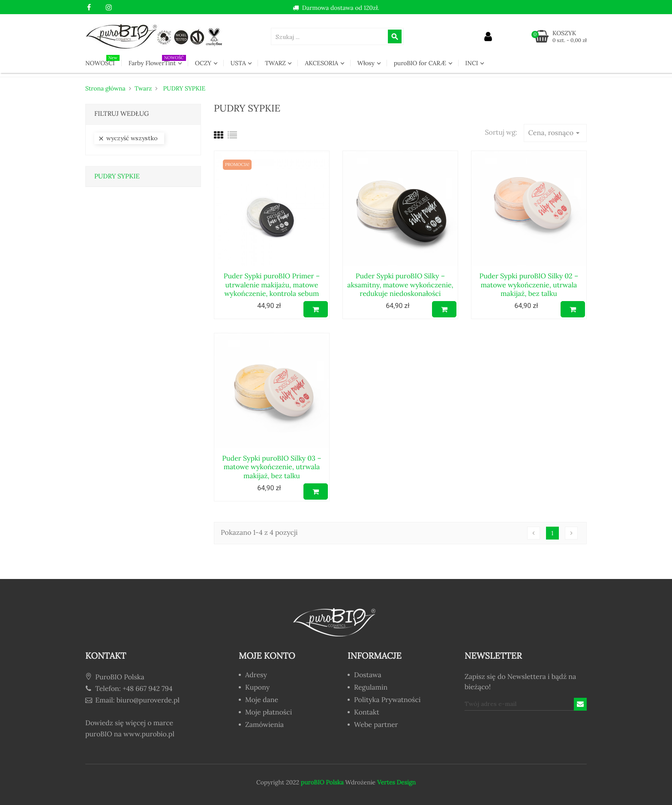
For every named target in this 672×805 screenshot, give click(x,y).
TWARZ (276, 63)
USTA (239, 63)
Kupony (257, 688)
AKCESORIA (322, 63)
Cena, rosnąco (555, 133)
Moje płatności (268, 713)
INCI (472, 63)
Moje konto (267, 656)
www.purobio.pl (149, 734)
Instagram (109, 8)
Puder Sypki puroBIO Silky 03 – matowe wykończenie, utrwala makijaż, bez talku (271, 467)
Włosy (367, 63)
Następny (571, 533)
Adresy (256, 675)
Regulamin (371, 688)
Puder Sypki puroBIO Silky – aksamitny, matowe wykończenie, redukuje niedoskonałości (400, 285)
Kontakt (367, 713)
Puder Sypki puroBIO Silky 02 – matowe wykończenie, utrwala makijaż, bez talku (529, 285)
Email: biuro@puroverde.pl (132, 700)
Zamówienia (264, 725)
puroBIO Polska (322, 782)
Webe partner (376, 725)
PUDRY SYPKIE (117, 176)
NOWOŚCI (102, 61)
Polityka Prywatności (387, 700)
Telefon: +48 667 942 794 (129, 689)
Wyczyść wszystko (128, 138)
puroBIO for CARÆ (421, 63)
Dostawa (368, 675)
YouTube (99, 8)
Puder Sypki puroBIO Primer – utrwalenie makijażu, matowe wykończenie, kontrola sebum (272, 285)
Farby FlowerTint (157, 61)
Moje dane (262, 700)
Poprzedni (534, 533)
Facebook (89, 8)
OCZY (204, 63)
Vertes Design (396, 782)
